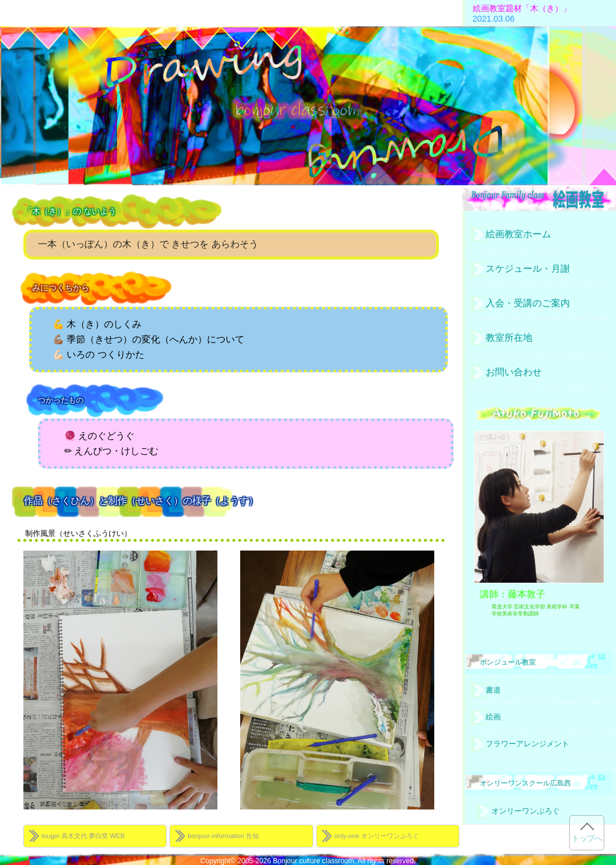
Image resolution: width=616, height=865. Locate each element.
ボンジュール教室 (508, 662)
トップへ (587, 838)
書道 (493, 690)
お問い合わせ (514, 372)
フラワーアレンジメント (527, 744)
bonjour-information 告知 (223, 836)
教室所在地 (509, 338)
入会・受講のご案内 (528, 303)
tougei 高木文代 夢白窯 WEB (83, 836)
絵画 (493, 717)
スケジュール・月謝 (528, 269)
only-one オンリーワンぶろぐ (377, 836)
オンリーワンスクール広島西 (525, 783)
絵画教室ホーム (518, 234)
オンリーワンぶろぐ (526, 811)
